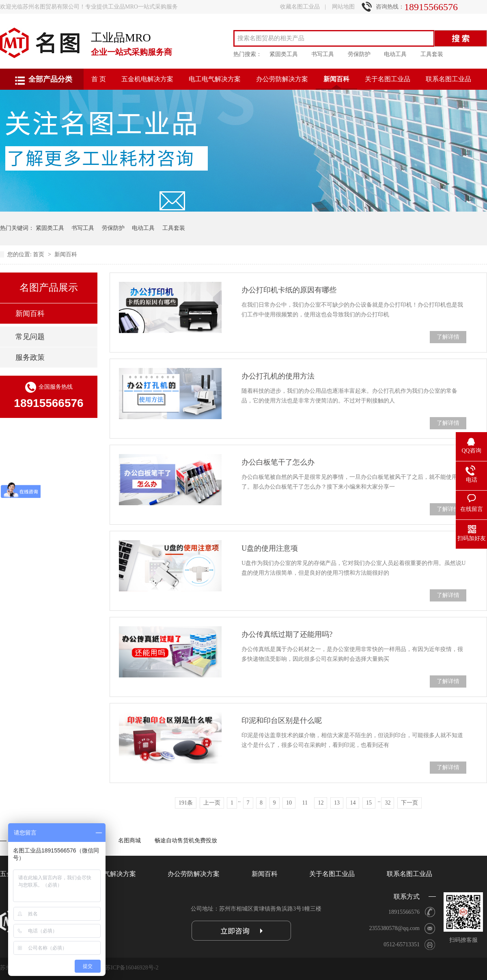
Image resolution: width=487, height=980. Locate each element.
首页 (39, 254)
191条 (186, 803)
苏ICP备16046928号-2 (132, 968)
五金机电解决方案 (147, 79)
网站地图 (343, 7)
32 (388, 803)
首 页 (99, 79)
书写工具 (323, 54)
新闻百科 (336, 79)
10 (289, 803)
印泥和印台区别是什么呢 (282, 720)
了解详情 (448, 337)
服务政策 (30, 357)
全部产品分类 (50, 79)
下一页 (409, 803)
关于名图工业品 (388, 79)
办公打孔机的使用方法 (278, 376)
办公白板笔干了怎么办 (278, 462)
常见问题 (30, 337)
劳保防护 (359, 54)
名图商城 (129, 840)
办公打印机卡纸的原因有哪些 (289, 290)
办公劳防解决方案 (282, 79)
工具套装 (432, 54)
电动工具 (395, 54)
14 (353, 803)
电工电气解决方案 (215, 79)
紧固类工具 (284, 54)
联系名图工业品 (448, 79)
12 (321, 803)
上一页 (212, 803)
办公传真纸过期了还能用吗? (287, 634)
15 (369, 803)
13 (337, 803)
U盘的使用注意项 (270, 548)
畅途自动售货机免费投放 (186, 840)
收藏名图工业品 (300, 7)
